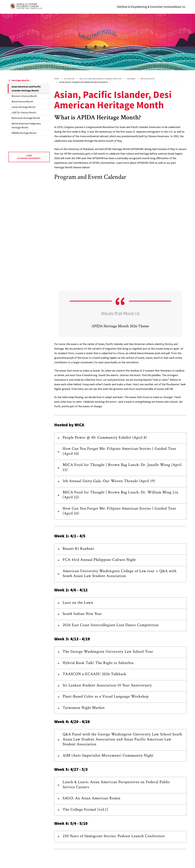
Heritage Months (19, 80)
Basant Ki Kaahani (78, 549)
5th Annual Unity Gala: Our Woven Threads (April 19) (109, 481)
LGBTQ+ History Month (24, 112)
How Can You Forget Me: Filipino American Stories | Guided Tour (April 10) (119, 451)
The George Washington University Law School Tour (108, 651)
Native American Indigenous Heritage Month (26, 125)
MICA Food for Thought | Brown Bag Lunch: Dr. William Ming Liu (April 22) (120, 495)
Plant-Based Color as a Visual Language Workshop (106, 696)
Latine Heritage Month (24, 107)
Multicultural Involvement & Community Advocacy (101, 79)
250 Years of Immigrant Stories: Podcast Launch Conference (114, 836)
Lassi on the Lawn (78, 603)
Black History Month (22, 101)
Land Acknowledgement (29, 157)
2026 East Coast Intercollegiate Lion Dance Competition (111, 625)
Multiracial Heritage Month (26, 118)
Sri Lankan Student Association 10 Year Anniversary (107, 685)
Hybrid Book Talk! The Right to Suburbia (98, 663)
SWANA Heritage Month (24, 133)
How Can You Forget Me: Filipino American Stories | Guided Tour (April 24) (119, 511)
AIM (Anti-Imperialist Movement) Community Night (108, 755)
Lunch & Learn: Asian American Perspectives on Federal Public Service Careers (116, 784)
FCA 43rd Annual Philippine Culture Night (99, 560)
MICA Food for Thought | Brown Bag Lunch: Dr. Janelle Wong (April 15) (122, 467)
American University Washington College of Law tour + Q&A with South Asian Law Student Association (120, 573)
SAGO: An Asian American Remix (92, 798)
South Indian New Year (82, 614)
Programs (131, 79)
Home (57, 79)
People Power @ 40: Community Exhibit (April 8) (105, 437)
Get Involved (69, 79)
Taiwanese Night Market (84, 708)
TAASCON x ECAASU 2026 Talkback (94, 674)
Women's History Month (24, 96)
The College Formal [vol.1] (86, 809)
